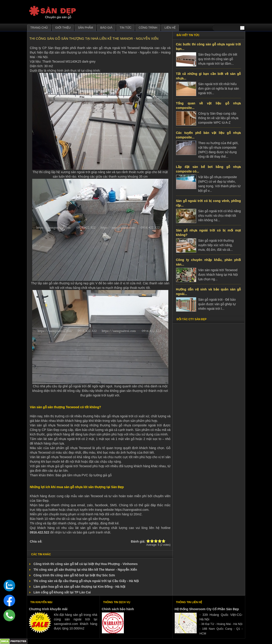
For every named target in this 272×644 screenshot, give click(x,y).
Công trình (148, 28)
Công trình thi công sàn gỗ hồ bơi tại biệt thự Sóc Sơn (74, 575)
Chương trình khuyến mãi (48, 609)
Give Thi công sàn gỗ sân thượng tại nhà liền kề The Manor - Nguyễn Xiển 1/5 (148, 541)
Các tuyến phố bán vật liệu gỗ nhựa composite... (208, 135)
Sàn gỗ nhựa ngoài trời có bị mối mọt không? (208, 233)
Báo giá (106, 28)
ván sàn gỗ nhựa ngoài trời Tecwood (113, 48)
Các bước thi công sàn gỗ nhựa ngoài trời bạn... (208, 47)
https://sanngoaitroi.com (132, 510)
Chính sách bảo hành (118, 609)
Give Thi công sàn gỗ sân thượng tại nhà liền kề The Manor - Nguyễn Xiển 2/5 (152, 541)
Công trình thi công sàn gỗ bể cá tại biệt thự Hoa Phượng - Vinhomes (86, 564)
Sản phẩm (85, 28)
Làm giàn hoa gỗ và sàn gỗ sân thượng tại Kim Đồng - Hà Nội (80, 587)
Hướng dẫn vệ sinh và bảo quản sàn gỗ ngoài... (208, 292)
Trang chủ (39, 28)
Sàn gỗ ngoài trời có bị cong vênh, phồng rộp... (208, 203)
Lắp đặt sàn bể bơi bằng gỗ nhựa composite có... (208, 169)
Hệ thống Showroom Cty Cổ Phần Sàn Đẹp (207, 609)
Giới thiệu (63, 28)
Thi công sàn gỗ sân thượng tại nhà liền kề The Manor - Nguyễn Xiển (85, 570)
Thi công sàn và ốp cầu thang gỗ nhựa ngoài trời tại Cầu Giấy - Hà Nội (86, 581)
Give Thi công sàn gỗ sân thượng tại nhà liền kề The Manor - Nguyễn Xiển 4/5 (160, 541)
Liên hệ (170, 28)
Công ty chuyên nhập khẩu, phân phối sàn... (208, 262)
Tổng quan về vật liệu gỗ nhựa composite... (208, 106)
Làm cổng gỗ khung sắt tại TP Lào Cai (62, 592)
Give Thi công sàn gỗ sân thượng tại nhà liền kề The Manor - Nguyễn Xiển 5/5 (164, 541)
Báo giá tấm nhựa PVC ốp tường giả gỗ (84, 475)
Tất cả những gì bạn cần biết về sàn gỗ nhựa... (208, 76)
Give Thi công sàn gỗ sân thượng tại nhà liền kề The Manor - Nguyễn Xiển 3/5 (156, 541)
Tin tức (125, 28)
